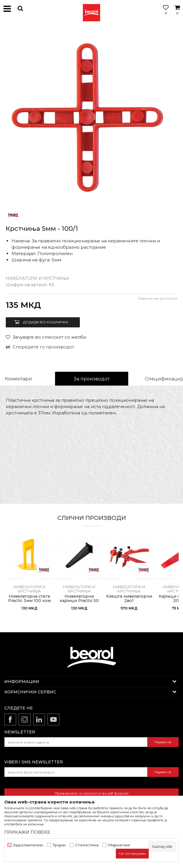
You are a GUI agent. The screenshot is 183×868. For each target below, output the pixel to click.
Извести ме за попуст (158, 298)
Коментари (18, 379)
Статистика (87, 845)
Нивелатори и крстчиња (37, 278)
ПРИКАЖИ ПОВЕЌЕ (27, 832)
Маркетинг (119, 845)
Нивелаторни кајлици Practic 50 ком (79, 601)
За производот (92, 379)
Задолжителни (28, 845)
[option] (91, 116)
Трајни (59, 845)
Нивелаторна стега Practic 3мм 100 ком (29, 599)
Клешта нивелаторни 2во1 (129, 599)
